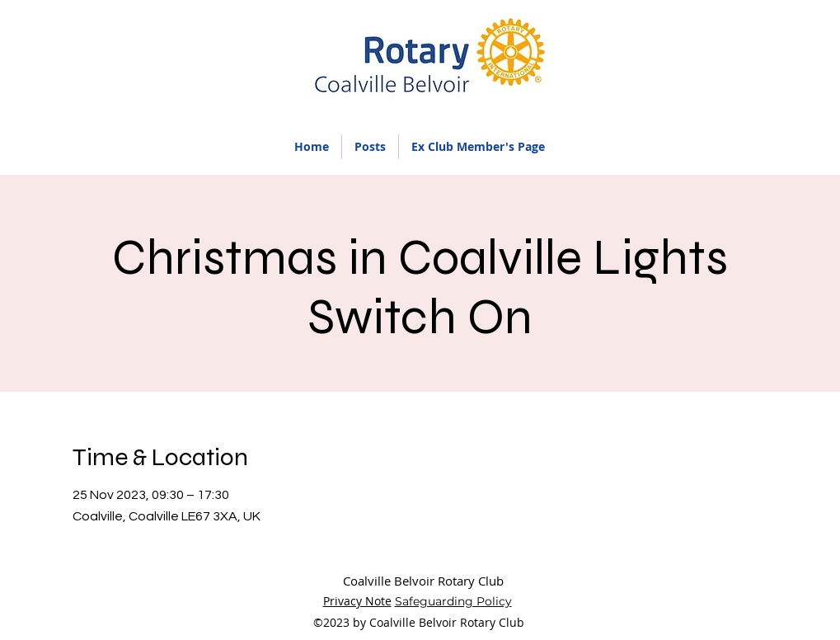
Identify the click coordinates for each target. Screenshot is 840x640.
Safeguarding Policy (453, 601)
